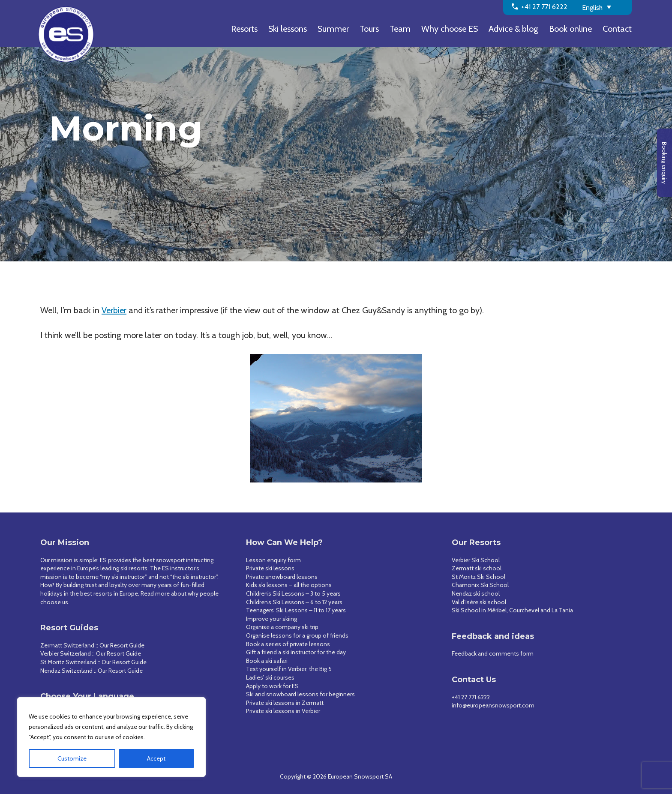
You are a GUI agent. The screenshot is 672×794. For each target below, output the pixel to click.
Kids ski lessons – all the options (289, 585)
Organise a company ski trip (282, 627)
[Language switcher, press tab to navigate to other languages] (604, 7)
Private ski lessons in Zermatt (285, 703)
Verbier (114, 310)
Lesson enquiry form (273, 560)
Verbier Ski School (476, 560)
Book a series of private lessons (288, 644)
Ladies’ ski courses (270, 677)
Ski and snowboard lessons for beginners (300, 694)
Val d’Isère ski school (479, 602)
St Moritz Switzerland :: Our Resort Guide (93, 662)
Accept (156, 758)
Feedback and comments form (493, 653)
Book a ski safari (267, 661)
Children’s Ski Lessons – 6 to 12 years (294, 602)
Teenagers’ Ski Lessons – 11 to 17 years (296, 610)
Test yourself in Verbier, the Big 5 (289, 669)
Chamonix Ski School (480, 585)
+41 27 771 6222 (471, 697)
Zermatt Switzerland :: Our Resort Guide (92, 645)
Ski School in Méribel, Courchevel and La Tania (512, 610)
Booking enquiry (664, 163)
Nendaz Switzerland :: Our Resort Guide (91, 671)
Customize (72, 758)
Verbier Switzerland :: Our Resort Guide (91, 653)
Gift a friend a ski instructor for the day (296, 652)
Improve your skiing (271, 619)
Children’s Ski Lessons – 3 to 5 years (293, 593)
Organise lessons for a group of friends (297, 635)
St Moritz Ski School (478, 577)
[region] (111, 737)
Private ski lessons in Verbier (283, 711)
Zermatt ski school (477, 568)
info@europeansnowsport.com (493, 705)
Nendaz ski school (476, 593)
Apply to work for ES (272, 686)
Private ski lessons (270, 568)
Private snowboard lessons (282, 577)
